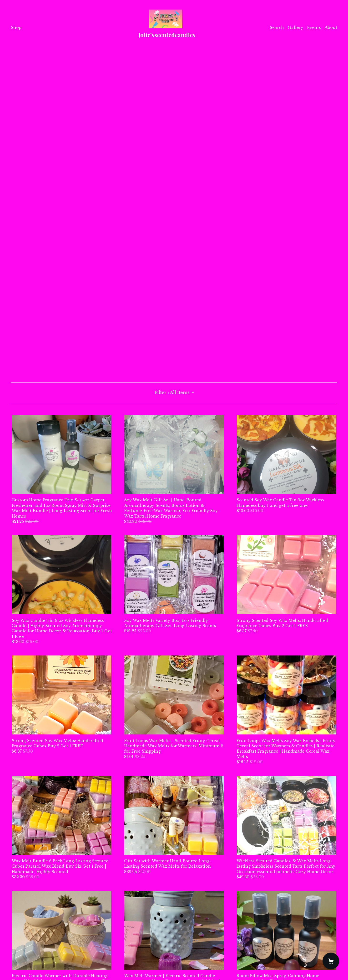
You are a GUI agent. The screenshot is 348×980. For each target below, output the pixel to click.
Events (314, 27)
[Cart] (331, 961)
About (331, 27)
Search (277, 27)
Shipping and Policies (33, 954)
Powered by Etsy (28, 967)
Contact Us (22, 948)
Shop (16, 27)
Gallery (295, 27)
